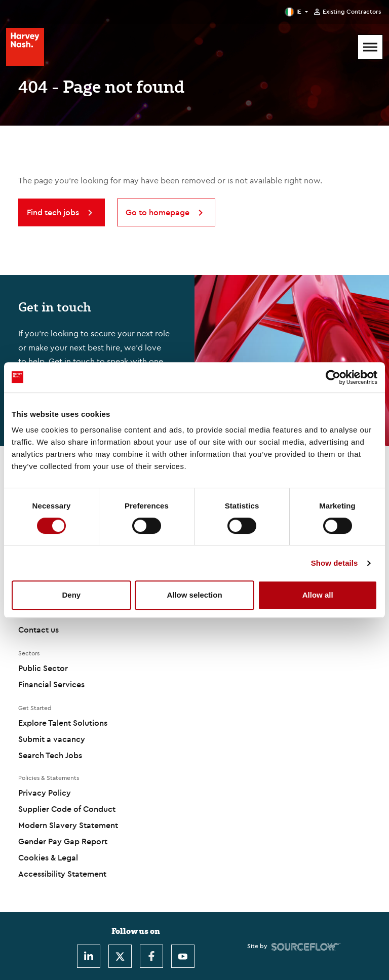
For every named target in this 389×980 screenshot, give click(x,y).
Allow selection (194, 595)
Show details (335, 563)
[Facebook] (151, 956)
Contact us (38, 630)
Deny (71, 595)
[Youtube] (183, 956)
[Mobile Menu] (370, 47)
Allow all (318, 595)
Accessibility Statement (62, 874)
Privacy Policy (45, 793)
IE (299, 11)
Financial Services (51, 684)
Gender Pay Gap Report (63, 841)
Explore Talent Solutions (63, 723)
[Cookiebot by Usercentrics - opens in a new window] (333, 377)
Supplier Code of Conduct (67, 809)
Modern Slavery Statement (68, 825)
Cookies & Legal (48, 857)
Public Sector (43, 668)
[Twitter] (120, 956)
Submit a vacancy (52, 739)
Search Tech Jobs (50, 755)
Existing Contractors (352, 12)
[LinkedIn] (89, 956)
